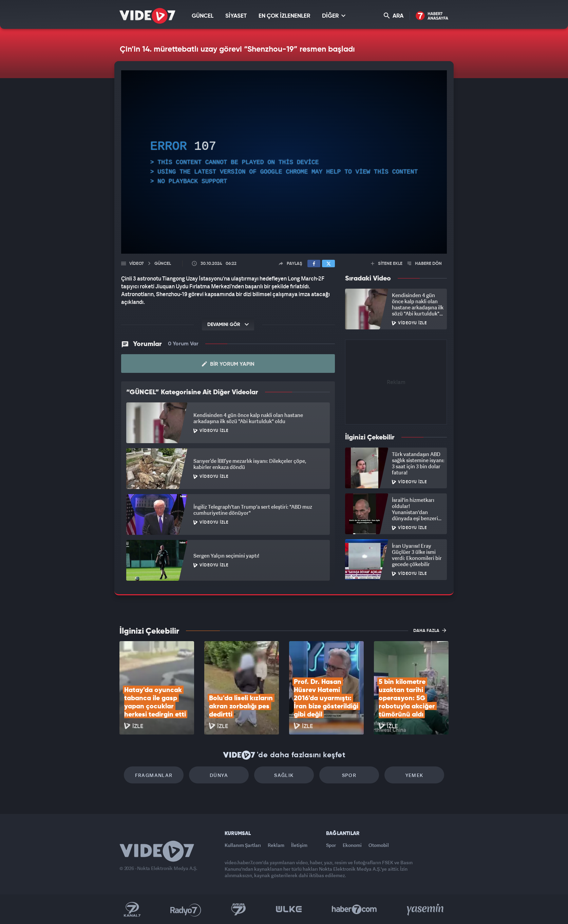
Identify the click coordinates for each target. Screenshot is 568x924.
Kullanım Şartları (243, 845)
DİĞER (334, 16)
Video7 (136, 264)
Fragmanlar (154, 775)
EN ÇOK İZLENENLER (284, 16)
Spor (349, 775)
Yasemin (426, 909)
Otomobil (379, 845)
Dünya (219, 775)
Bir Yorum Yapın (228, 364)
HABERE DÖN (425, 264)
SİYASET (236, 16)
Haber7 (354, 909)
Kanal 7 (132, 909)
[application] (284, 162)
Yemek (414, 775)
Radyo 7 (186, 909)
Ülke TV (289, 909)
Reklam (276, 845)
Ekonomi (352, 845)
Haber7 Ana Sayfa (432, 16)
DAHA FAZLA (430, 630)
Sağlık (284, 775)
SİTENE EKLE (387, 264)
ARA (394, 16)
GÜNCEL (203, 16)
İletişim (299, 845)
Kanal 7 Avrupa (239, 909)
